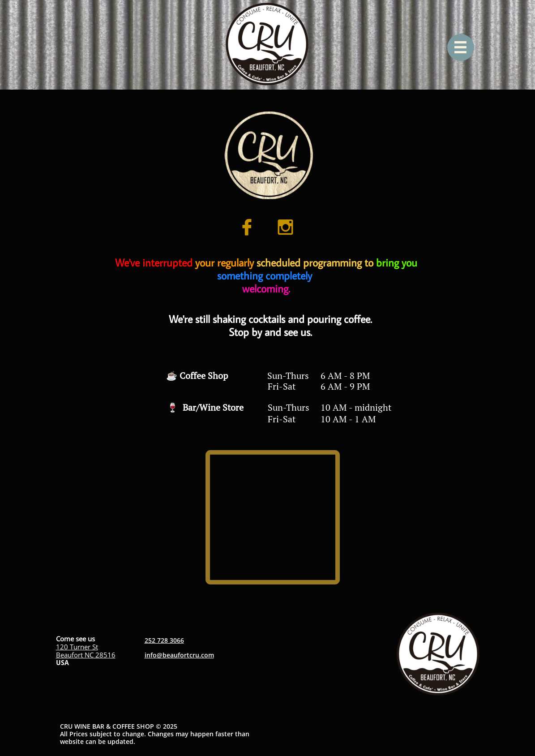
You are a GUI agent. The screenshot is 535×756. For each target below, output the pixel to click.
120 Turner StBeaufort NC (77, 651)
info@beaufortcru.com (179, 655)
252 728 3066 (164, 640)
